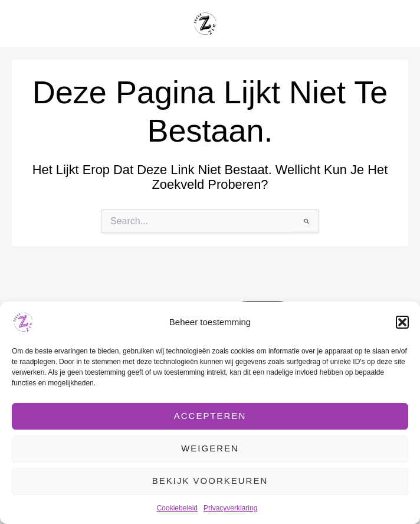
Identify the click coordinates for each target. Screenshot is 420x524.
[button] (402, 322)
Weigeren (210, 448)
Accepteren (210, 416)
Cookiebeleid (177, 508)
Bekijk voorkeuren (210, 481)
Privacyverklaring (230, 508)
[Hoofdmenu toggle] (396, 24)
